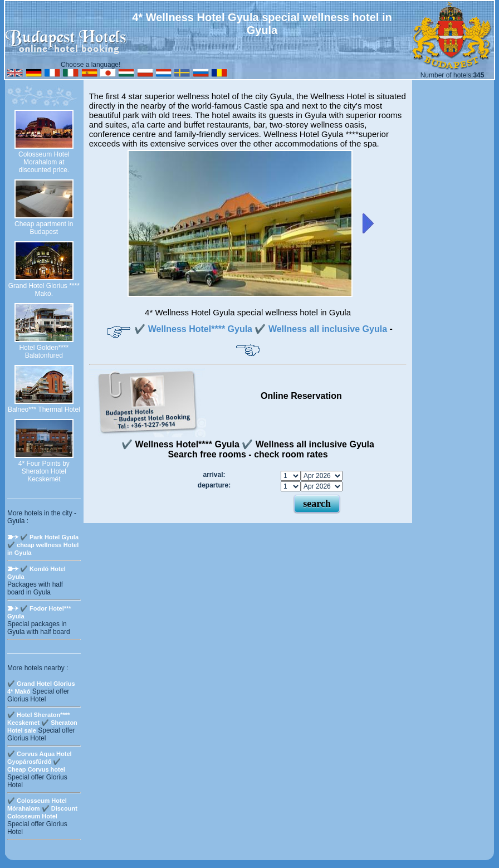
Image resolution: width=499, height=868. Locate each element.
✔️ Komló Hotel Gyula (36, 573)
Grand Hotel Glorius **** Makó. (44, 290)
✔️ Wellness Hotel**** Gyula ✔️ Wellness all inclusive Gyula (261, 329)
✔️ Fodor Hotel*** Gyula (39, 612)
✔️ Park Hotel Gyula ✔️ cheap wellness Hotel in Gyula (43, 545)
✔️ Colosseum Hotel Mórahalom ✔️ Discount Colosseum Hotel (42, 808)
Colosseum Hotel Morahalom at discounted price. (44, 162)
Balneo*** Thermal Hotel (44, 409)
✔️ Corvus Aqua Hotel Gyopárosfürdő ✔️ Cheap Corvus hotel (40, 762)
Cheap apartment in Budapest (44, 228)
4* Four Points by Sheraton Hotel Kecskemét (44, 471)
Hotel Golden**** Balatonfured (44, 352)
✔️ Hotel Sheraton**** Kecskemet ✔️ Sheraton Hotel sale (42, 723)
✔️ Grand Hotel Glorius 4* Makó (41, 687)
